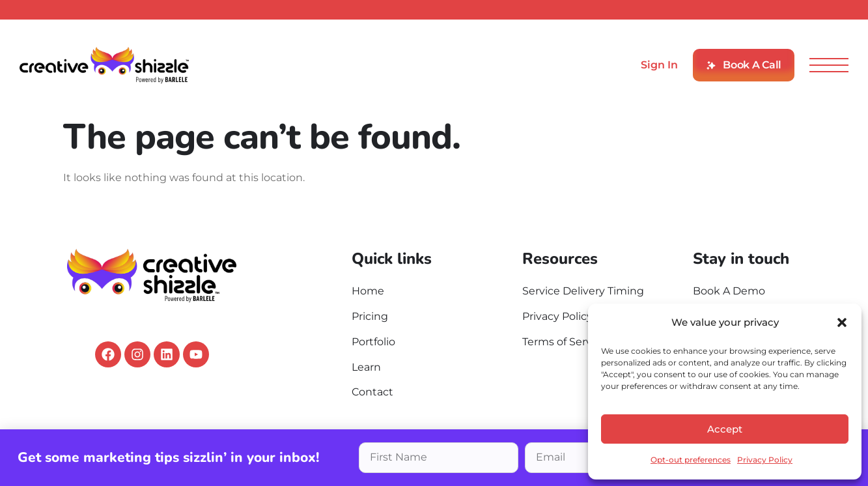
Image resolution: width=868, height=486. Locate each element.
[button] (842, 322)
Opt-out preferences (691, 460)
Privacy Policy (765, 460)
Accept (725, 429)
